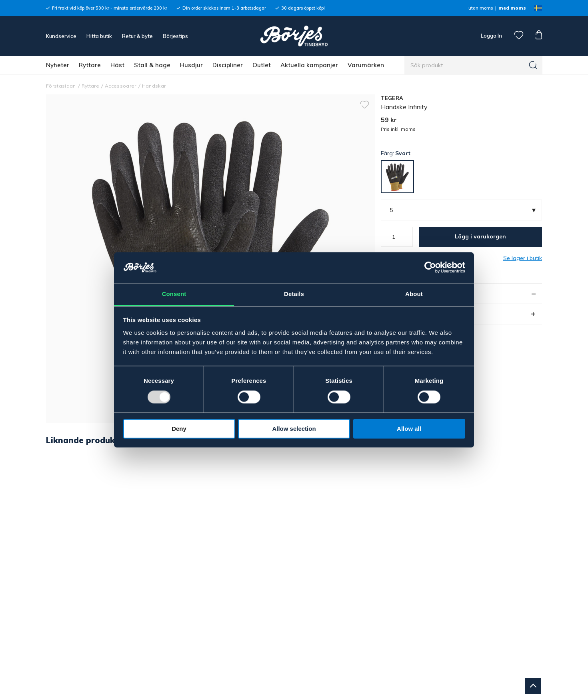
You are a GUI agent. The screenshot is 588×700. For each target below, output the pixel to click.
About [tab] (414, 294)
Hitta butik (99, 36)
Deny (179, 429)
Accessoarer (121, 86)
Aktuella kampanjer (309, 65)
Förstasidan (61, 86)
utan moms (481, 8)
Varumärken (366, 65)
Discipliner (228, 65)
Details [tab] (294, 294)
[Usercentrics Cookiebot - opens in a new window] (430, 268)
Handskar (154, 86)
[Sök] (533, 65)
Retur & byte (137, 36)
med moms (512, 8)
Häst (117, 65)
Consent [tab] (174, 294)
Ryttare (90, 65)
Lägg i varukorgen (480, 236)
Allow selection (294, 429)
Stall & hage (152, 65)
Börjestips (175, 36)
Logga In (491, 36)
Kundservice (61, 36)
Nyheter (58, 65)
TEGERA (392, 98)
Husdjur (191, 65)
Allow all (409, 429)
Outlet (262, 65)
